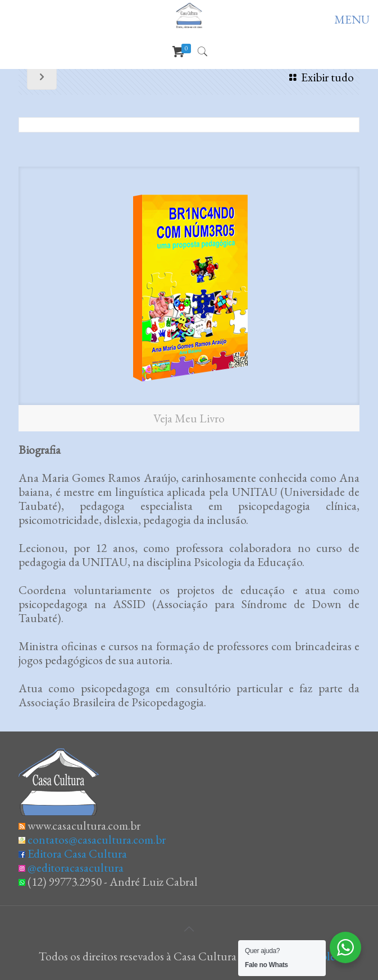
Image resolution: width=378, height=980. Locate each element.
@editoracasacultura (76, 868)
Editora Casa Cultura (77, 854)
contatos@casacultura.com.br (97, 839)
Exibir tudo (319, 77)
